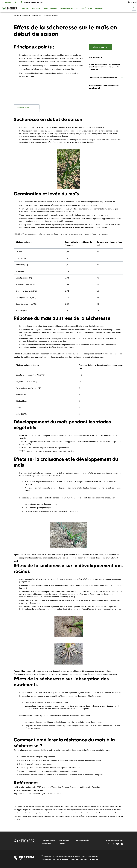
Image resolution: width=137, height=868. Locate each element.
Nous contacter (64, 840)
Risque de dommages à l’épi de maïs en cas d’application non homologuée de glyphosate (105, 67)
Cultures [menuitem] (26, 8)
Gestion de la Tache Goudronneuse (103, 77)
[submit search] (134, 8)
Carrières (62, 844)
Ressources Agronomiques (31, 16)
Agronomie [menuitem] (36, 8)
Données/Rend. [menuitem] (87, 8)
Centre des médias (83, 840)
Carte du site (94, 859)
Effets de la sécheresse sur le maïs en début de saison (51, 16)
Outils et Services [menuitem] (50, 8)
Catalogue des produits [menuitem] (69, 8)
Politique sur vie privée (79, 859)
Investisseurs (46, 859)
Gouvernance (46, 844)
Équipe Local (132, 2)
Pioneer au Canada (48, 840)
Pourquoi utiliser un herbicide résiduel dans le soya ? (104, 87)
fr (16, 2)
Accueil (16, 16)
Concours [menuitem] (99, 8)
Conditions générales (61, 859)
